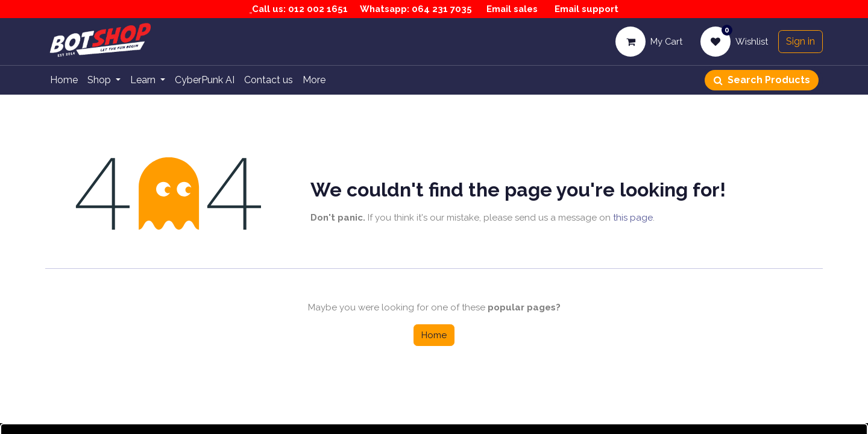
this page (633, 218)
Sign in (800, 41)
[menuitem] (64, 80)
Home (434, 335)
